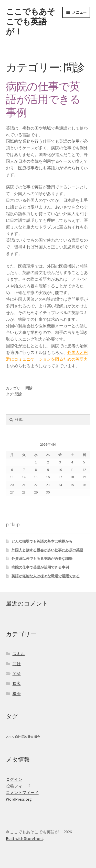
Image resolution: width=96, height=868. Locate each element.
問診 (29, 388)
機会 (17, 693)
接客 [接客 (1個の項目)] (31, 737)
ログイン (14, 779)
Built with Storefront (25, 838)
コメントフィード (22, 792)
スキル (19, 654)
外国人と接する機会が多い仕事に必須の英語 (47, 550)
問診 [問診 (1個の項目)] (24, 737)
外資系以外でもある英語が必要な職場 (42, 559)
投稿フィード (18, 786)
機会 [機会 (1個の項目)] (37, 737)
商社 (17, 664)
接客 (17, 683)
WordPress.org (19, 799)
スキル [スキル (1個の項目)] (10, 737)
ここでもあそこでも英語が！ (30, 22)
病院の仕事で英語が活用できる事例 (43, 99)
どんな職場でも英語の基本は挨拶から (42, 541)
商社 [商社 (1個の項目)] (18, 737)
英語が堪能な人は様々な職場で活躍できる (46, 576)
